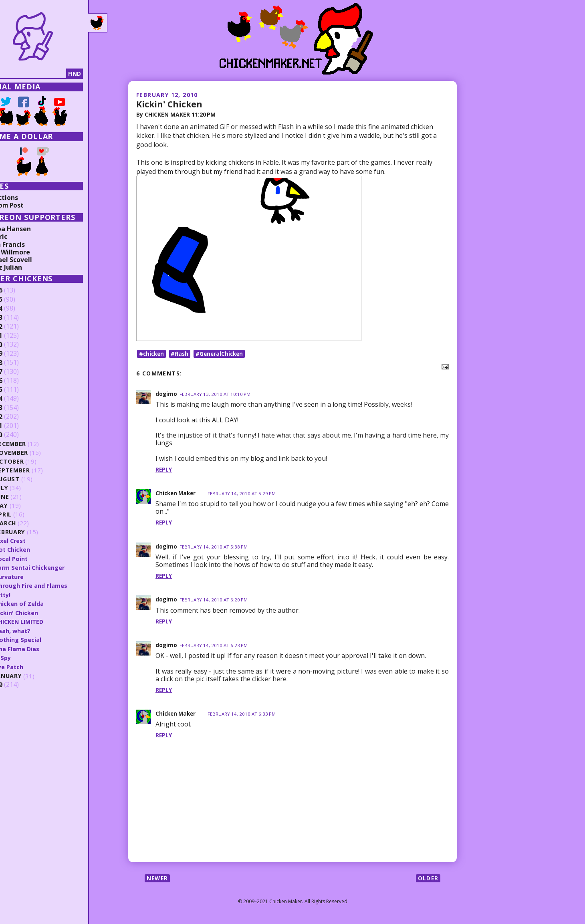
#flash (182, 356)
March (29, 523)
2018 (19, 363)
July (25, 488)
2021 (19, 336)
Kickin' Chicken (171, 104)
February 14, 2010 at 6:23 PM (215, 648)
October (33, 461)
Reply (164, 472)
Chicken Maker (177, 495)
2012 (19, 417)
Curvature (33, 576)
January (32, 675)
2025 (19, 300)
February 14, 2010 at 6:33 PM (245, 716)
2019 (19, 354)
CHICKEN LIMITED (44, 621)
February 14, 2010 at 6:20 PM (215, 602)
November (35, 453)
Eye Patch (33, 665)
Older (428, 881)
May (25, 505)
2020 (19, 345)
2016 (19, 381)
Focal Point (35, 558)
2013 (19, 408)
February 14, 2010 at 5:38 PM (215, 549)
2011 (19, 426)
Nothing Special (42, 638)
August (31, 479)
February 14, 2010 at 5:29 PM (245, 496)
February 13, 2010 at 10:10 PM (216, 396)
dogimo (166, 396)
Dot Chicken (36, 549)
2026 (19, 291)
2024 (19, 309)
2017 (19, 372)
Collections (24, 198)
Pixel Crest (34, 541)
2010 (19, 435)
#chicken (152, 356)
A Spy (26, 656)
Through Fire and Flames (55, 585)
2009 (19, 683)
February (34, 532)
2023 (19, 318)
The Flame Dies (40, 648)
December (34, 444)
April (27, 514)
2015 (19, 390)
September (36, 470)
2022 (19, 327)
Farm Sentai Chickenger (54, 567)
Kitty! (27, 594)
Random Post (27, 205)
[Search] (48, 74)
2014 (19, 399)
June (26, 497)
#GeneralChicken (223, 356)
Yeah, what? (36, 629)
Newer (158, 881)
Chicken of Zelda (43, 603)
